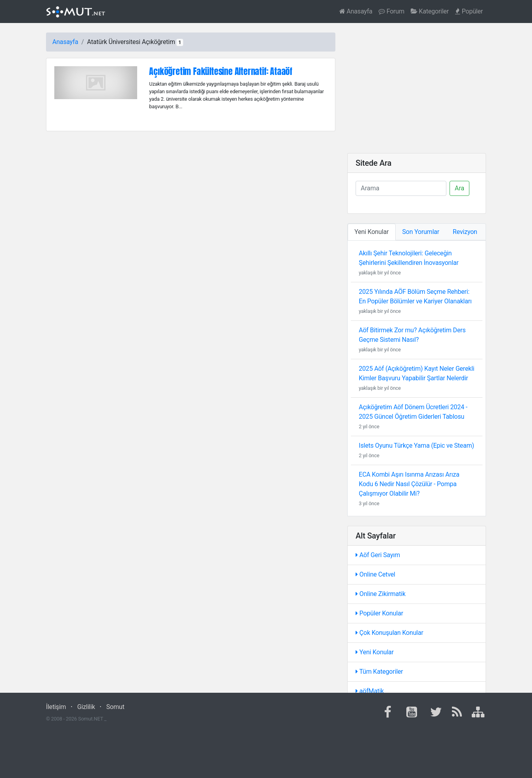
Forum (391, 11)
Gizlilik (86, 707)
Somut (115, 707)
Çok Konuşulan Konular (389, 633)
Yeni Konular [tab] (372, 232)
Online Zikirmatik (381, 594)
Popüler (469, 11)
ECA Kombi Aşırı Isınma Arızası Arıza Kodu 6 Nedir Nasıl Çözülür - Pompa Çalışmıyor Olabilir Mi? (409, 484)
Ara (459, 188)
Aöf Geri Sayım (378, 555)
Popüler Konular (379, 613)
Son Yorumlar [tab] (421, 232)
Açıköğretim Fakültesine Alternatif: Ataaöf (221, 71)
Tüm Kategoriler (379, 672)
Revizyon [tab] (465, 232)
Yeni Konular (375, 652)
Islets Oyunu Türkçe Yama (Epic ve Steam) (416, 446)
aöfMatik (370, 691)
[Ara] (401, 188)
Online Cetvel (375, 574)
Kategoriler (430, 11)
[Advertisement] (417, 88)
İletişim (56, 707)
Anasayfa (356, 11)
